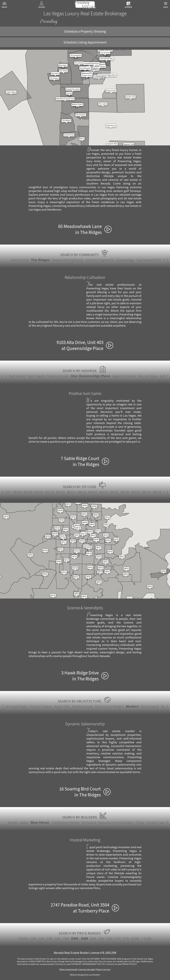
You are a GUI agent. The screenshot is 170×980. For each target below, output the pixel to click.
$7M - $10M (131, 938)
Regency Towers (119, 376)
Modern (85, 706)
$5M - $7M (114, 938)
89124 (20, 492)
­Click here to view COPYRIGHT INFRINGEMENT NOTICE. (80, 964)
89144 (150, 492)
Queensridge (125, 260)
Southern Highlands (100, 260)
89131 (63, 492)
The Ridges (40, 260)
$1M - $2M (45, 938)
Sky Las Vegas (142, 376)
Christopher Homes (65, 822)
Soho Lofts (162, 376)
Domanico (89, 822)
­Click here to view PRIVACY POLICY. (121, 964)
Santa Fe (143, 706)
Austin (24, 822)
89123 (9, 492)
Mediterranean (35, 706)
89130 (52, 492)
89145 (161, 492)
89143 (140, 492)
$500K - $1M (27, 938)
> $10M (146, 938)
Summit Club (20, 260)
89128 (31, 492)
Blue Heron (40, 822)
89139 (107, 492)
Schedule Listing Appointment (85, 42)
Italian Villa (15, 706)
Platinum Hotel (52, 376)
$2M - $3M (62, 938)
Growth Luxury (157, 822)
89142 (129, 492)
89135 (85, 492)
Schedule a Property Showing (85, 31)
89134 (74, 492)
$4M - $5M (97, 938)
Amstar (13, 822)
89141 (118, 492)
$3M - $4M (79, 939)
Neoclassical (103, 706)
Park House (12, 376)
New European (124, 706)
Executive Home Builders (116, 822)
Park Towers (31, 376)
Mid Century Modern (62, 706)
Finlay (140, 822)
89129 (42, 492)
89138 (96, 492)
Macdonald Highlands (68, 260)
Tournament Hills (149, 260)
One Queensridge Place (85, 376)
